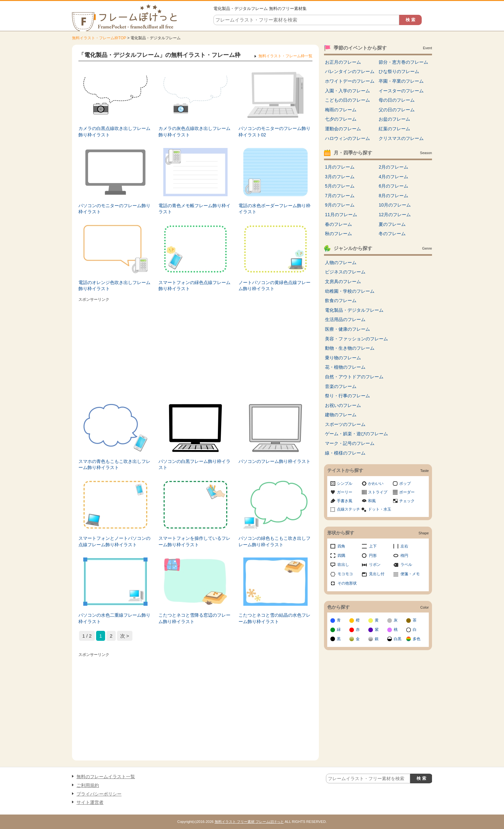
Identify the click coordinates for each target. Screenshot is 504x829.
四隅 (341, 556)
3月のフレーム (340, 177)
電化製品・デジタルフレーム (354, 310)
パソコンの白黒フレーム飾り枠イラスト (194, 465)
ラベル (406, 565)
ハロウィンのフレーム (347, 138)
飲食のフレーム (341, 300)
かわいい (376, 484)
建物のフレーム (341, 415)
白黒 (398, 639)
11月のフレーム (341, 215)
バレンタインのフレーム (350, 71)
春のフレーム (338, 224)
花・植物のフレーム (345, 367)
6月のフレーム (393, 186)
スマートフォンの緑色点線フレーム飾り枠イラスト (194, 286)
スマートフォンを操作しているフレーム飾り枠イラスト (194, 541)
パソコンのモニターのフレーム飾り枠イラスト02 (274, 132)
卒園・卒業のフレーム (401, 81)
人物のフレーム (341, 263)
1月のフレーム (340, 167)
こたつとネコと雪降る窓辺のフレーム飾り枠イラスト (194, 618)
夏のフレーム (392, 224)
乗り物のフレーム (343, 358)
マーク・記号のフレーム (350, 443)
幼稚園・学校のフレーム (350, 291)
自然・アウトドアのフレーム (354, 377)
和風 (372, 501)
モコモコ (345, 574)
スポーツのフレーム (345, 424)
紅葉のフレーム (394, 129)
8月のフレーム (393, 196)
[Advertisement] (195, 349)
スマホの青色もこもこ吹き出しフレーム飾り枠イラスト (114, 465)
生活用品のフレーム (345, 319)
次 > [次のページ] (125, 636)
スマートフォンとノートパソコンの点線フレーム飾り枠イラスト (114, 541)
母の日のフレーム (397, 100)
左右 (404, 546)
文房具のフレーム (343, 281)
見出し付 (377, 574)
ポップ (405, 484)
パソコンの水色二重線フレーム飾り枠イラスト (114, 618)
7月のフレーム (340, 196)
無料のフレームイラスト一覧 (106, 777)
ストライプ (378, 492)
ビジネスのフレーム (345, 272)
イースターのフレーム (401, 91)
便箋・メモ (410, 574)
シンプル (345, 484)
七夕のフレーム (341, 119)
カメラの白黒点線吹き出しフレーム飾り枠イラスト (114, 132)
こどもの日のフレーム (347, 100)
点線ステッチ (348, 509)
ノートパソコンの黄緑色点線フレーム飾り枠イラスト (274, 286)
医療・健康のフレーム (347, 329)
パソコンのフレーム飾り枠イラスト (274, 461)
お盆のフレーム (394, 119)
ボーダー (407, 492)
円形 (373, 556)
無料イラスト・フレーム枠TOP (99, 38)
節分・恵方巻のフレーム (403, 62)
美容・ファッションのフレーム (356, 339)
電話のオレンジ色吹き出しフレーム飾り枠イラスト (114, 286)
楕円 (404, 556)
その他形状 (347, 583)
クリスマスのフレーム (401, 138)
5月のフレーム (340, 186)
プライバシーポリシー (99, 794)
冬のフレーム (392, 234)
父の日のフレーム (397, 110)
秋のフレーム (338, 234)
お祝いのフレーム (343, 405)
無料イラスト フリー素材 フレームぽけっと (249, 822)
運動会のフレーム (343, 129)
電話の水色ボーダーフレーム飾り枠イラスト (274, 209)
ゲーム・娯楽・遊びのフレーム (356, 434)
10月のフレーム (395, 205)
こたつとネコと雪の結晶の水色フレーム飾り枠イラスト (274, 618)
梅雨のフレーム (341, 110)
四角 (341, 546)
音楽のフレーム (341, 386)
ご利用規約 (88, 785)
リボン (375, 565)
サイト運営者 (90, 802)
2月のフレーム (393, 167)
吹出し (343, 565)
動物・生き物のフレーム (350, 348)
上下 (373, 546)
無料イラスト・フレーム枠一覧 (285, 56)
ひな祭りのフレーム (399, 71)
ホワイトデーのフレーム (350, 81)
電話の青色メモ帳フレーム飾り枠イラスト (194, 209)
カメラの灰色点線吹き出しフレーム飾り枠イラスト (194, 132)
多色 (417, 639)
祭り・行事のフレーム (347, 396)
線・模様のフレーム (345, 453)
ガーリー (345, 492)
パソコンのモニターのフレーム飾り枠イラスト (114, 209)
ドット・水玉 (380, 509)
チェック (407, 501)
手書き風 (345, 501)
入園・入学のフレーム (347, 91)
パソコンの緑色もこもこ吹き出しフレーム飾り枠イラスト (274, 541)
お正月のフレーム (343, 62)
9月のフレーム (340, 205)
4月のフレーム (393, 177)
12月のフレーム (395, 215)
